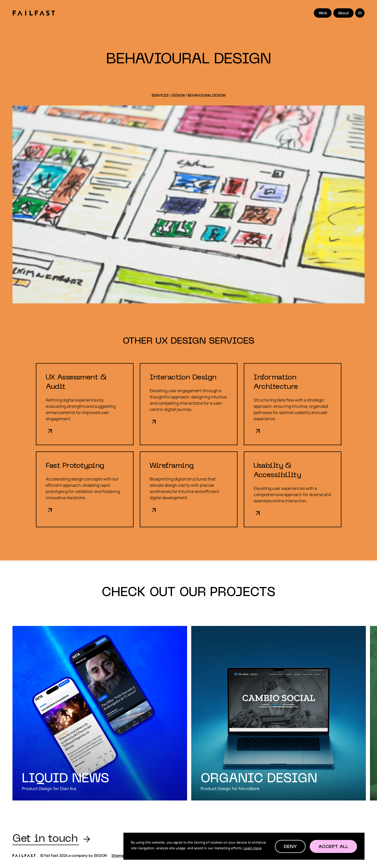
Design (178, 95)
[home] (34, 13)
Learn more (253, 848)
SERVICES (160, 95)
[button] (290, 846)
